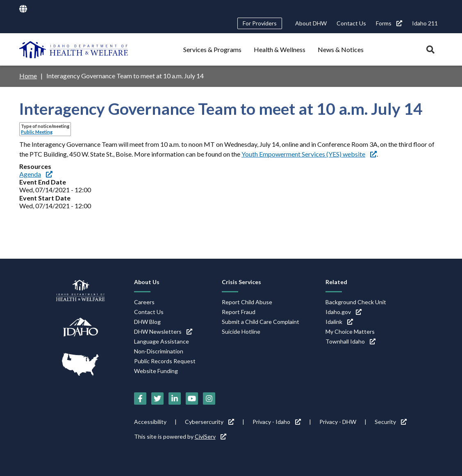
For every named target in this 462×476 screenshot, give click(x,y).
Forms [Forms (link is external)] (389, 23)
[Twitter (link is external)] (157, 399)
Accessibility (150, 422)
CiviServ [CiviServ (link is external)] (211, 436)
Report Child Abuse (247, 302)
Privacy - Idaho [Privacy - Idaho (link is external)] (277, 422)
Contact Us (351, 23)
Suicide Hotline (241, 331)
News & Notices (341, 49)
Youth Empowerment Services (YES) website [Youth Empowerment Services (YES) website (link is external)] (309, 154)
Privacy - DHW (338, 422)
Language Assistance (162, 341)
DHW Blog (147, 322)
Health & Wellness (280, 49)
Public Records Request (165, 361)
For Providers (260, 23)
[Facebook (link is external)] (140, 399)
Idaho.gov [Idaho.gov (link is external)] (344, 312)
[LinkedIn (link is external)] (175, 399)
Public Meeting (37, 132)
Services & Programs (212, 49)
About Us (147, 282)
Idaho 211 (425, 23)
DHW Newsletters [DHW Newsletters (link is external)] (163, 331)
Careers (144, 302)
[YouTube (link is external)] (192, 399)
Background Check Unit (356, 302)
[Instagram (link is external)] (209, 399)
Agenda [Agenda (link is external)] (36, 174)
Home (28, 76)
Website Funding (156, 371)
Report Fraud (239, 312)
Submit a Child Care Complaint (261, 322)
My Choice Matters (350, 331)
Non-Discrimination (159, 351)
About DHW (311, 23)
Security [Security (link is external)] (391, 422)
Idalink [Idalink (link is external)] (339, 322)
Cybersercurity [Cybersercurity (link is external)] (209, 422)
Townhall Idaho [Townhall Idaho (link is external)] (350, 341)
